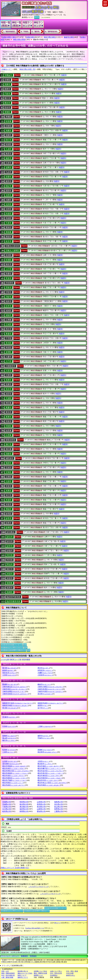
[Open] (17, 75)
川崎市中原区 (50, 691)
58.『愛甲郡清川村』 (52, 32)
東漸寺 (9, 417)
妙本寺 (10, 546)
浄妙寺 (9, 297)
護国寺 (9, 191)
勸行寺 (9, 140)
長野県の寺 (58, 809)
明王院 (10, 555)
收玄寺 (9, 241)
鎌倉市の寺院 (38, 40)
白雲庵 (9, 435)
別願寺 (9, 454)
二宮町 (45, 726)
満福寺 (9, 509)
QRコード (58, 923)
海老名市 (9, 673)
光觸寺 (9, 200)
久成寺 (9, 149)
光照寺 (9, 195)
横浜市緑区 (14, 785)
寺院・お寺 (5, 971)
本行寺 (9, 495)
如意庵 (9, 431)
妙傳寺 (9, 528)
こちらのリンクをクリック (38, 887)
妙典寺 (9, 523)
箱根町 (9, 736)
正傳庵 (9, 320)
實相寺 (9, 227)
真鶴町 (45, 750)
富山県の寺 (58, 807)
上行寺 (9, 269)
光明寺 (9, 209)
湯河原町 (11, 764)
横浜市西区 (13, 783)
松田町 (9, 750)
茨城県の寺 (7, 804)
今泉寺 (9, 223)
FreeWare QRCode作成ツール (35, 928)
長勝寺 (9, 384)
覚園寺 (9, 135)
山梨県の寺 (41, 809)
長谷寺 (9, 389)
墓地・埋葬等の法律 (40, 973)
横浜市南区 (49, 785)
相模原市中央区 (18, 703)
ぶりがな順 (5, 659)
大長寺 (9, 371)
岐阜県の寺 (7, 811)
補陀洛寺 (9, 458)
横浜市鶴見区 (50, 778)
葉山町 (9, 738)
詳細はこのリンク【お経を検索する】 (15, 868)
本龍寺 (9, 505)
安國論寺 (8, 75)
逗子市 (43, 708)
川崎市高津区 (50, 689)
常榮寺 (9, 274)
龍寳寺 (10, 588)
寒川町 (10, 708)
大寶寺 (9, 375)
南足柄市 (47, 752)
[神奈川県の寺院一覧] (27, 69)
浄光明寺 (9, 283)
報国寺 (9, 463)
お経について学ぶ (56, 971)
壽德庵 (9, 232)
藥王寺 (10, 569)
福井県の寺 (24, 809)
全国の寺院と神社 (9, 37)
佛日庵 (9, 449)
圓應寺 (7, 89)
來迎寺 (10, 574)
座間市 (43, 705)
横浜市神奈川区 (16, 771)
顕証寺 (9, 186)
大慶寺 (9, 357)
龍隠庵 (9, 583)
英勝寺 (7, 84)
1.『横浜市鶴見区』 (10, 32)
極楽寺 (9, 158)
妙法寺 (10, 537)
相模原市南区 (15, 705)
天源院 (9, 398)
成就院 (9, 311)
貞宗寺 (9, 394)
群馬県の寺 (41, 804)
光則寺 (9, 204)
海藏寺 (9, 131)
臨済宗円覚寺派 (13, 597)
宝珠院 (9, 472)
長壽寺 (9, 380)
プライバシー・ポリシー (10, 956)
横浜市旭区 (49, 766)
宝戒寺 (9, 468)
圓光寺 (7, 103)
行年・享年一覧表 (72, 971)
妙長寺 (9, 518)
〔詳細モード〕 (6, 69)
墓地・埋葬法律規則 (8, 973)
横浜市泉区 (14, 768)
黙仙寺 (10, 565)
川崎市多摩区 (14, 691)
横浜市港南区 (15, 773)
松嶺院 (9, 260)
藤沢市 (9, 740)
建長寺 (9, 181)
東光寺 (9, 412)
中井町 (9, 726)
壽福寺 (9, 237)
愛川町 (10, 668)
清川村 (45, 694)
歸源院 (9, 144)
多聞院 (9, 352)
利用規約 (33, 956)
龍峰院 (10, 592)
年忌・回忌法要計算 (8, 975)
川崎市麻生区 (15, 687)
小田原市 (45, 675)
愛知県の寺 (41, 811)
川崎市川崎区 (50, 687)
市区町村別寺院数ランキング (12, 645)
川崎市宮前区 (15, 694)
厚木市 (44, 668)
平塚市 (44, 738)
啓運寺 (9, 177)
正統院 (9, 324)
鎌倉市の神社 (69, 37)
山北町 (10, 761)
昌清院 (9, 255)
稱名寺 (9, 264)
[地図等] (64, 75)
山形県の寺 (41, 802)
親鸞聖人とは (38, 975)
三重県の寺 (58, 811)
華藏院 (9, 117)
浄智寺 (9, 292)
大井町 (9, 675)
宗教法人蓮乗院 (12, 251)
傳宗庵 (9, 403)
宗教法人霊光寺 (12, 246)
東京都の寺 (24, 807)
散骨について (22, 975)
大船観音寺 (10, 366)
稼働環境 (24, 956)
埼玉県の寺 (58, 804)
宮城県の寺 (7, 802)
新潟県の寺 (41, 807)
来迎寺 (10, 578)
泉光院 (9, 343)
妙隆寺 (10, 551)
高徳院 (9, 218)
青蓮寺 (9, 334)
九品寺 (9, 172)
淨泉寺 (9, 288)
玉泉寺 (9, 163)
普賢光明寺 (10, 440)
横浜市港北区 (50, 773)
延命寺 (7, 107)
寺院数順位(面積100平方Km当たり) (13, 650)
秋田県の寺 (24, 802)
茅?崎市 (9, 717)
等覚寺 (9, 421)
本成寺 (9, 500)
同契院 (9, 426)
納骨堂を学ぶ (71, 975)
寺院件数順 (26, 659)
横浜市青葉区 (15, 766)
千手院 (9, 338)
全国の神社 (30, 37)
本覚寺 (9, 486)
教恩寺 (9, 154)
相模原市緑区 (50, 703)
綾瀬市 (8, 670)
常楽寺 (9, 278)
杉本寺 (9, 306)
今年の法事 (70, 973)
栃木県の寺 (24, 804)
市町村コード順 (15, 659)
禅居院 (9, 348)
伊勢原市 (45, 670)
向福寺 (9, 214)
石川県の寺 (7, 809)
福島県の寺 (58, 802)
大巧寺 (9, 361)
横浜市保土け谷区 (52, 783)
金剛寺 (9, 168)
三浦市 (8, 752)
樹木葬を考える (23, 971)
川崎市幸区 (14, 689)
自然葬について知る (40, 971)
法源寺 (9, 481)
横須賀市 (45, 764)
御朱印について (23, 977)
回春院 (9, 126)
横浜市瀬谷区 (49, 776)
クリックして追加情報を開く (13, 966)
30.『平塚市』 (25, 32)
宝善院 (9, 477)
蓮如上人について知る (25, 973)
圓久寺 (7, 98)
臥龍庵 (8, 121)
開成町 (10, 684)
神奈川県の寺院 (19, 40)
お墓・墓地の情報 (7, 977)
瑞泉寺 (9, 301)
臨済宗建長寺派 (13, 601)
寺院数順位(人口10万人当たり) (12, 647)
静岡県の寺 (24, 811)
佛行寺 (9, 444)
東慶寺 (9, 408)
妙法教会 (11, 532)
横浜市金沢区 (50, 771)
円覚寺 (7, 94)
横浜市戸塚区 (15, 780)
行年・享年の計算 (56, 973)
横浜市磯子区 (50, 768)
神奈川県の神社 (50, 37)
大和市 (44, 761)
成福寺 (9, 315)
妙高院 (9, 514)
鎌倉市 (44, 684)
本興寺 (9, 491)
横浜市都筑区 (15, 778)
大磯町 (45, 673)
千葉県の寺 (7, 807)
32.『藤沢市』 (36, 32)
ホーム (37, 17)
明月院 (10, 560)
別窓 (25, 645)
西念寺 (9, 329)
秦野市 (44, 736)
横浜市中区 (48, 780)
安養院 (7, 80)
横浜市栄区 (14, 776)
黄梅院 (7, 112)
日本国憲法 (54, 975)
